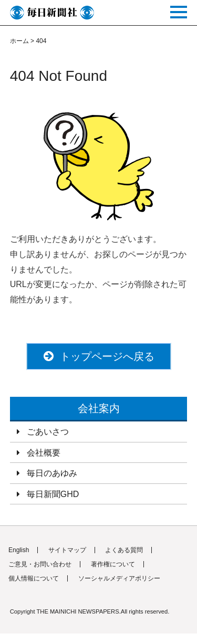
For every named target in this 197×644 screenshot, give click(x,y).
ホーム (19, 41)
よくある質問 (124, 550)
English (19, 550)
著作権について (113, 564)
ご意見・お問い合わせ (40, 564)
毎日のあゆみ (52, 473)
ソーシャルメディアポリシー (119, 578)
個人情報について (34, 578)
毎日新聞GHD (53, 494)
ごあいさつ (48, 432)
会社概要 (44, 453)
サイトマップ (67, 550)
